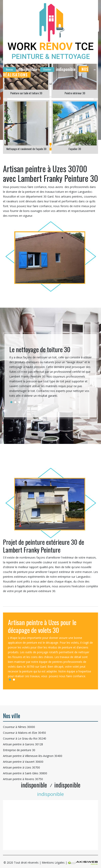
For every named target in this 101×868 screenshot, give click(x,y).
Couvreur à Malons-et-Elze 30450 (24, 733)
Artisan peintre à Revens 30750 (23, 779)
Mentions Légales (53, 863)
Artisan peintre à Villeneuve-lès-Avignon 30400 (33, 756)
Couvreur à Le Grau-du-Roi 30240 (25, 738)
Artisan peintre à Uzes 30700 (21, 767)
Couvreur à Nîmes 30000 (19, 727)
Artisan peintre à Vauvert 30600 (23, 762)
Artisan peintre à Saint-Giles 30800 (25, 773)
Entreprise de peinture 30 (19, 750)
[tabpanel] (50, 373)
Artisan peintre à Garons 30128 (23, 744)
